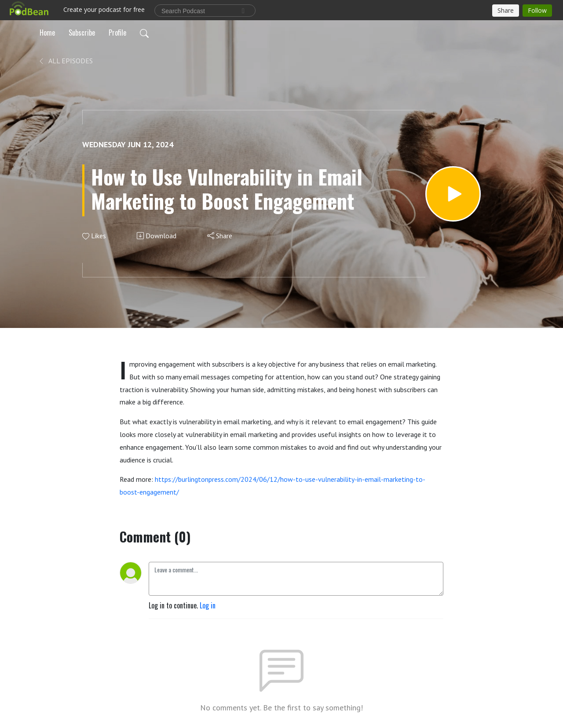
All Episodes (65, 61)
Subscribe (82, 33)
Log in (208, 605)
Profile (117, 33)
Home (47, 33)
